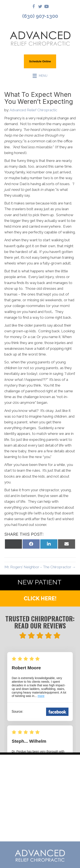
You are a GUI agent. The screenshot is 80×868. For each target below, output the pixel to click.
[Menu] (40, 76)
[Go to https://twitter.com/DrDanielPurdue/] (40, 7)
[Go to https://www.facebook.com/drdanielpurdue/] (34, 7)
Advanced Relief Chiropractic (33, 110)
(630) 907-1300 (40, 16)
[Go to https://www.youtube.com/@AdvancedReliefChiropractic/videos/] (47, 7)
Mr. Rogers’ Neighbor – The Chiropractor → (40, 567)
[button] (40, 598)
